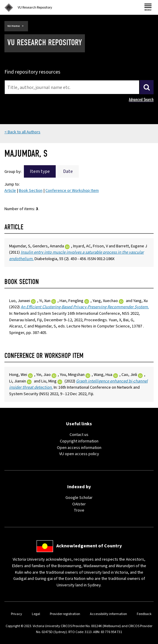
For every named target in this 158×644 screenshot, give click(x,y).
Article (10, 190)
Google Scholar (79, 498)
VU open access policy (79, 454)
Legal (36, 614)
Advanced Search (141, 100)
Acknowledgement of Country (89, 546)
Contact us (79, 435)
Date (68, 171)
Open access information (79, 448)
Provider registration (65, 614)
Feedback (144, 614)
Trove (79, 510)
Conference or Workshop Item (72, 190)
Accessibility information (108, 614)
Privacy (17, 614)
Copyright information (79, 441)
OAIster (79, 504)
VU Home (14, 26)
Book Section (31, 190)
